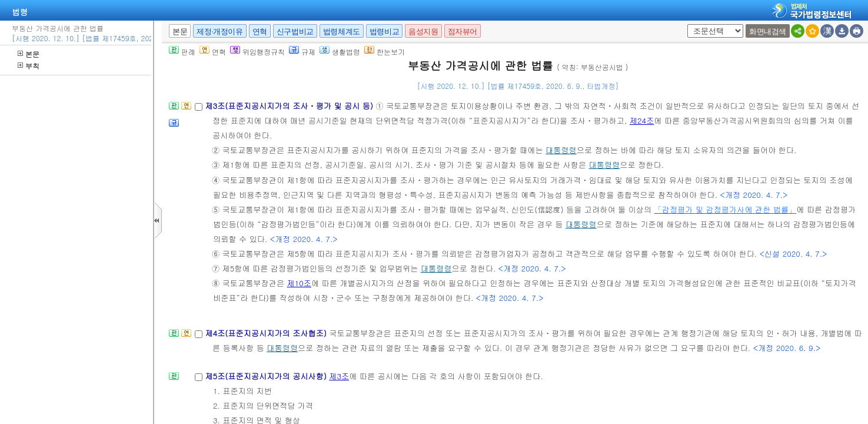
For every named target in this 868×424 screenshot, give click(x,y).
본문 (29, 54)
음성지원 (423, 32)
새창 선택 (685, 24)
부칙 (29, 66)
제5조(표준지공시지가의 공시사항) (267, 376)
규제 (302, 52)
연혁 (260, 32)
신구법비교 (295, 32)
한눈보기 (385, 52)
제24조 (642, 120)
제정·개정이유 (220, 32)
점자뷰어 (463, 32)
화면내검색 (768, 32)
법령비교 (384, 32)
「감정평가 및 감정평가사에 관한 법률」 (726, 209)
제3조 (339, 376)
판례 (182, 52)
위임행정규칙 (257, 52)
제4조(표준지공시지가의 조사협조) (267, 333)
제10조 (299, 283)
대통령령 (561, 150)
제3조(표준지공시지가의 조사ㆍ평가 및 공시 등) (290, 106)
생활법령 (340, 52)
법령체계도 (342, 32)
